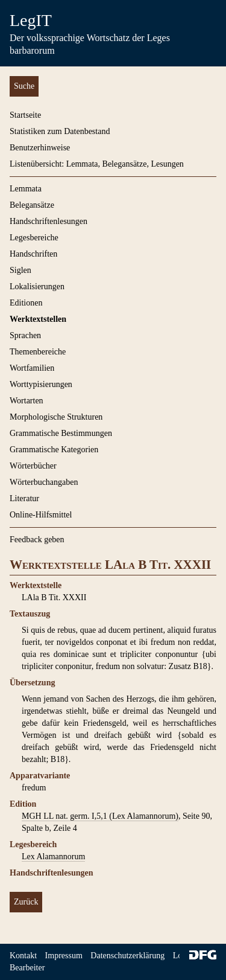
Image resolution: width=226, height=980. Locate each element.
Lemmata (26, 189)
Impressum (64, 956)
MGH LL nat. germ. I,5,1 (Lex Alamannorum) (100, 816)
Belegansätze (32, 205)
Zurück (26, 902)
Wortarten (27, 401)
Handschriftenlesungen (49, 221)
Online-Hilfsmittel (41, 515)
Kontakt (23, 956)
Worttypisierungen (41, 384)
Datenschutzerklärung (127, 956)
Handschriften (33, 254)
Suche (24, 86)
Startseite (25, 115)
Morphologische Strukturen (56, 417)
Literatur (24, 498)
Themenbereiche (38, 352)
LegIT (31, 20)
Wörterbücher (33, 466)
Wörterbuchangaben (44, 482)
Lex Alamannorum (53, 857)
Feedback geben (37, 540)
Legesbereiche (34, 238)
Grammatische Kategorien (54, 450)
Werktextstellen (38, 319)
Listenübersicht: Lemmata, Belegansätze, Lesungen (97, 164)
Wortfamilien (32, 368)
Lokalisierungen (37, 287)
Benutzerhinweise (40, 148)
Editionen (26, 303)
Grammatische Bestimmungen (61, 433)
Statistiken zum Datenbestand (60, 131)
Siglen (20, 270)
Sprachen (25, 335)
